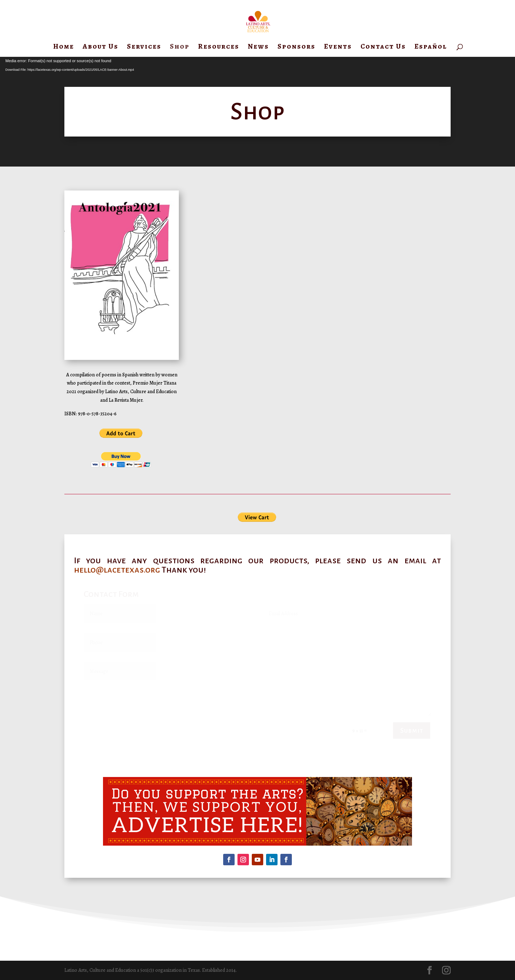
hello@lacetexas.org (117, 570)
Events (338, 48)
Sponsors (296, 48)
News (258, 48)
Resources (219, 48)
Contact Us (383, 48)
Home (64, 48)
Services (144, 48)
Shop (180, 48)
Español (431, 48)
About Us (100, 48)
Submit (412, 731)
